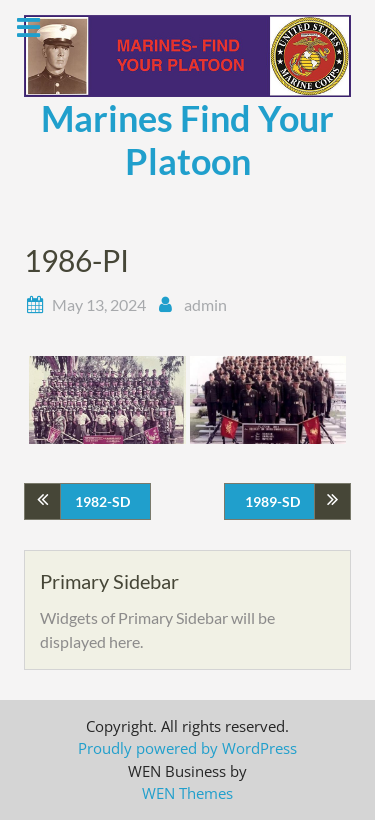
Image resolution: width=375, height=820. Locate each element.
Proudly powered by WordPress (187, 748)
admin (205, 304)
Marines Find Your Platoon (187, 139)
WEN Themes (187, 793)
